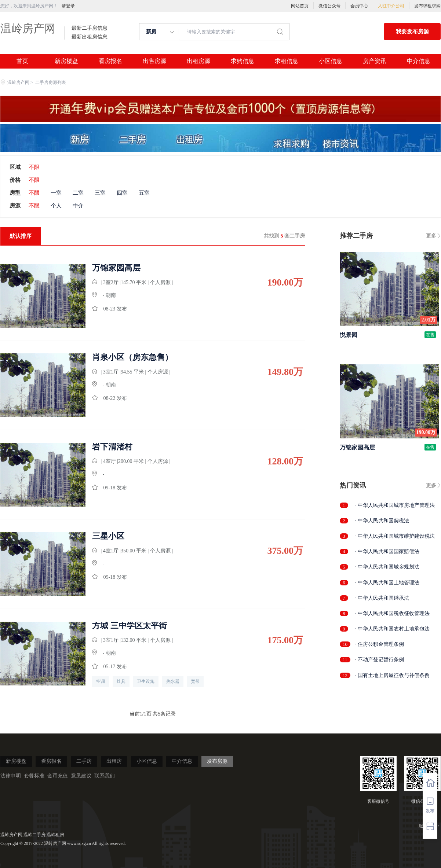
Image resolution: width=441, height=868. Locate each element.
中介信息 (419, 61)
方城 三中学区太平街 (130, 626)
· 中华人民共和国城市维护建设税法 (395, 536)
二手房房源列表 (51, 82)
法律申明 (11, 776)
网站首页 (300, 6)
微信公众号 (329, 6)
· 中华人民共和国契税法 (382, 521)
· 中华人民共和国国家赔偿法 (387, 551)
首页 (22, 61)
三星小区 (108, 536)
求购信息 (243, 61)
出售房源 (154, 61)
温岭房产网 (28, 28)
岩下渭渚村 (112, 447)
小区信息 (331, 61)
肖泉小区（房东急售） (132, 357)
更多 (431, 236)
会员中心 (359, 6)
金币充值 (58, 776)
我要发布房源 (412, 32)
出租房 (114, 761)
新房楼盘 (66, 61)
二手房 (84, 761)
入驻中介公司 (391, 6)
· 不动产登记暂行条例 (380, 660)
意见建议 (81, 776)
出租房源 (198, 61)
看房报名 (110, 61)
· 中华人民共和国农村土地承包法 (392, 629)
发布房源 (217, 761)
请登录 (68, 6)
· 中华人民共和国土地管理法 (387, 583)
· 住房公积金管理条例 (380, 644)
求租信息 (287, 61)
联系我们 (105, 776)
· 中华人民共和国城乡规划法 (387, 567)
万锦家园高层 (116, 268)
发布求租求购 (427, 6)
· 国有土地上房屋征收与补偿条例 (392, 675)
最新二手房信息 (90, 28)
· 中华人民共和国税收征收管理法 (392, 613)
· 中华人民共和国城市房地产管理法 (395, 505)
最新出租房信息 (90, 37)
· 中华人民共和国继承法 (382, 598)
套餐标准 (34, 776)
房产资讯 (375, 61)
